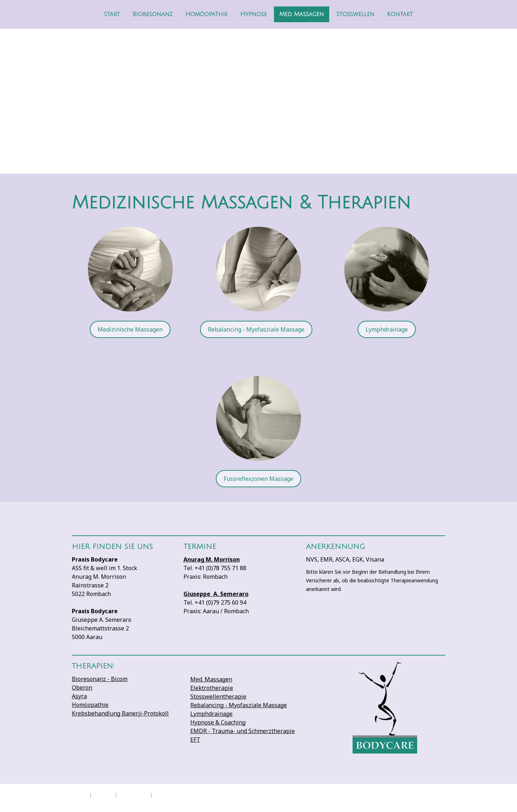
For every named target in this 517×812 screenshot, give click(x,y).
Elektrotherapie (212, 688)
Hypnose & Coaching (218, 722)
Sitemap (160, 795)
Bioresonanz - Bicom (100, 679)
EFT (195, 740)
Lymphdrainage (387, 329)
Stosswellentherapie (218, 696)
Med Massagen (302, 14)
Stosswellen (355, 14)
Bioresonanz (153, 14)
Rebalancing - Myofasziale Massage (256, 329)
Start (112, 14)
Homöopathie (206, 14)
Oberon (82, 687)
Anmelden (438, 801)
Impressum (80, 795)
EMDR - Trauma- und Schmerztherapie (243, 731)
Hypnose (253, 14)
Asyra (79, 696)
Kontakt (400, 14)
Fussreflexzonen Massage (258, 479)
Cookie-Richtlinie (134, 795)
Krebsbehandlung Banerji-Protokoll (120, 713)
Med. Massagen (211, 679)
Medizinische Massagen (130, 329)
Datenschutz (103, 795)
